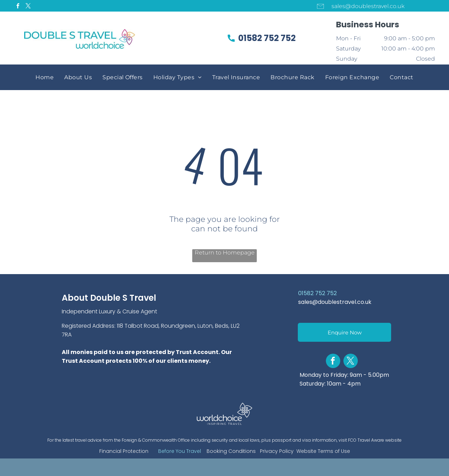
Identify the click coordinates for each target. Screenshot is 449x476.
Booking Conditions (231, 451)
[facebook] (18, 7)
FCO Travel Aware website (375, 440)
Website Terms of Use (323, 451)
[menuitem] (45, 77)
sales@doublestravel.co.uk (335, 302)
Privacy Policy (277, 451)
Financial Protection (124, 451)
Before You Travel (180, 451)
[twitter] (28, 7)
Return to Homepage (225, 253)
